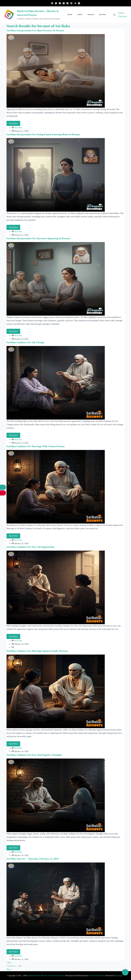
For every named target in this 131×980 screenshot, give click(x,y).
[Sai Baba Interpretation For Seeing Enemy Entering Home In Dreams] (56, 175)
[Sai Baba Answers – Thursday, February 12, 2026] (56, 899)
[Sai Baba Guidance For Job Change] (56, 383)
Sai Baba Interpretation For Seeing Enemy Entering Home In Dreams (45, 134)
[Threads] (67, 3)
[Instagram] (60, 3)
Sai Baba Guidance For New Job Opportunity (32, 547)
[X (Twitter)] (64, 3)
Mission (91, 15)
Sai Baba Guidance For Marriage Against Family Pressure (38, 651)
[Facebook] (52, 3)
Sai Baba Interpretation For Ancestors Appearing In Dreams (40, 238)
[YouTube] (79, 3)
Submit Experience (123, 15)
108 (20, 966)
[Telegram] (75, 3)
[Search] (114, 15)
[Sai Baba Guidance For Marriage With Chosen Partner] (56, 486)
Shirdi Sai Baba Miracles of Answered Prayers (46, 976)
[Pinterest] (71, 3)
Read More (15, 123)
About (80, 15)
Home (70, 15)
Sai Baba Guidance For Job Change (26, 342)
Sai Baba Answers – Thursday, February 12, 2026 (33, 859)
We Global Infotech (96, 976)
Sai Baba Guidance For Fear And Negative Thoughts (35, 755)
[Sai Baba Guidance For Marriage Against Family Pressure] (56, 691)
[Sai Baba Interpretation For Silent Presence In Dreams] (56, 71)
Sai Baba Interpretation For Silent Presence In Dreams (36, 30)
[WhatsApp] (56, 3)
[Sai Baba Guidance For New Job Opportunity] (56, 587)
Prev (9, 963)
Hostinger (119, 976)
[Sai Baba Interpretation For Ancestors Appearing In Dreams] (56, 279)
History (103, 15)
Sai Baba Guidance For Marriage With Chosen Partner (37, 446)
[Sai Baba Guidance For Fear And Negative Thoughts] (56, 795)
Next (9, 969)
